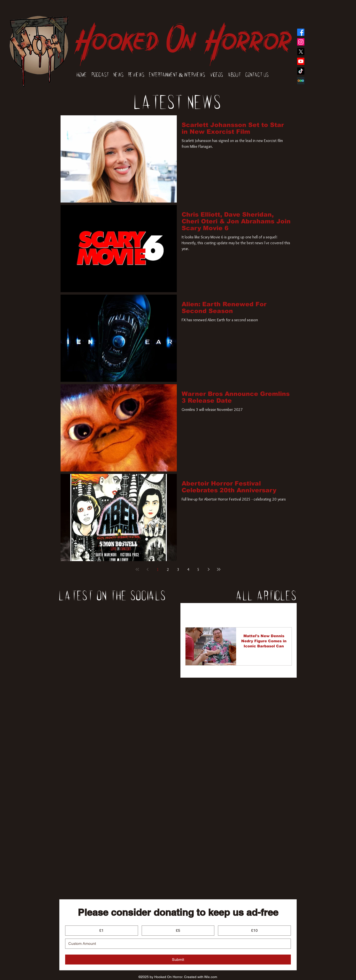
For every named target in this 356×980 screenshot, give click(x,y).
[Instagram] (301, 42)
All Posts (193, 613)
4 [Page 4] (188, 569)
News (215, 613)
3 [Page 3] (178, 569)
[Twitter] (301, 52)
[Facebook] (301, 32)
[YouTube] (301, 61)
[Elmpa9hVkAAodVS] (301, 81)
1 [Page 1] (158, 569)
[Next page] (209, 569)
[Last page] (219, 569)
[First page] (137, 569)
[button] (286, 613)
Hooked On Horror (183, 34)
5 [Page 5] (198, 569)
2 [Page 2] (168, 569)
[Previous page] (147, 569)
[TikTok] (301, 71)
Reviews (237, 613)
